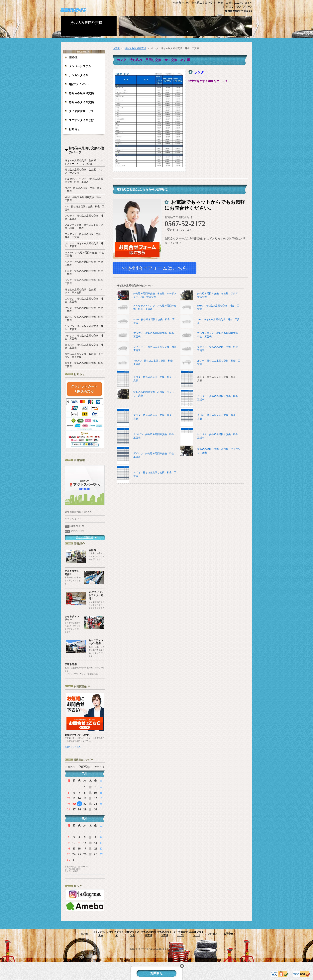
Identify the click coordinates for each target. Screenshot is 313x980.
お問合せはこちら (73, 747)
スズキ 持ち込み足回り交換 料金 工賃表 (147, 475)
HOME (73, 58)
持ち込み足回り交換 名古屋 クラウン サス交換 (210, 451)
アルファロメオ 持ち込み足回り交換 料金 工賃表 (219, 335)
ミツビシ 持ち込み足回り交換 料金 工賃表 (147, 436)
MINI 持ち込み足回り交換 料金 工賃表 (154, 321)
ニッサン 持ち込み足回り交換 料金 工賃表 (210, 398)
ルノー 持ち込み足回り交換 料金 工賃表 (219, 363)
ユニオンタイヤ (73, 10)
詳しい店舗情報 (85, 537)
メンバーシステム (80, 66)
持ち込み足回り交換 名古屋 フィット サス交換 (147, 394)
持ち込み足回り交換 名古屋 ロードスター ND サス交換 (147, 295)
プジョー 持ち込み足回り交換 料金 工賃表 (219, 349)
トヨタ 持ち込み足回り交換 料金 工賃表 (147, 379)
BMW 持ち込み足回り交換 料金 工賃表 (218, 308)
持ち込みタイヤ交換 (81, 102)
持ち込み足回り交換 (81, 93)
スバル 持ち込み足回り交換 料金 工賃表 (210, 417)
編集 (181, 949)
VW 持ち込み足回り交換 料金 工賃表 (218, 321)
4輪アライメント (79, 84)
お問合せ (74, 129)
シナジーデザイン (171, 949)
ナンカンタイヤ (78, 75)
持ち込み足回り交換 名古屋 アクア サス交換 (210, 295)
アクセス (212, 934)
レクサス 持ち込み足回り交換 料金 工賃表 (210, 436)
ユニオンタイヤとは (81, 120)
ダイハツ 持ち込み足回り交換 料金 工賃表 (147, 455)
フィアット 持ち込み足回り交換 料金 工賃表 (155, 349)
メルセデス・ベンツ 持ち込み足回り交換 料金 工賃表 (155, 308)
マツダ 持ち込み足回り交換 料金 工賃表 (147, 417)
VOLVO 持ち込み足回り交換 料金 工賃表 (154, 363)
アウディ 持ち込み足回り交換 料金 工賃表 (155, 335)
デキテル (148, 949)
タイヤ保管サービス (81, 111)
